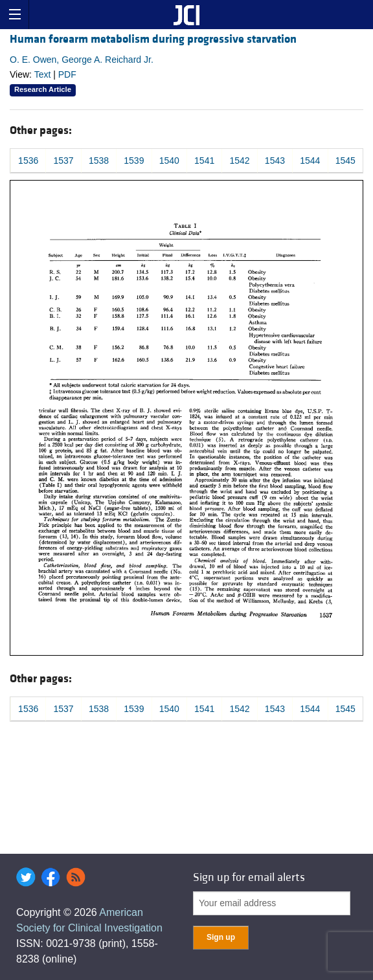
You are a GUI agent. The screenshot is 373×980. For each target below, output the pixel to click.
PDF (67, 74)
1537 (64, 161)
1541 (204, 161)
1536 (28, 161)
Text (43, 74)
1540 (169, 161)
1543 (275, 161)
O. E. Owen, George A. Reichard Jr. (82, 60)
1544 (310, 161)
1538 (99, 161)
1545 (345, 161)
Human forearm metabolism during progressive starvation (153, 39)
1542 (239, 161)
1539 (134, 161)
